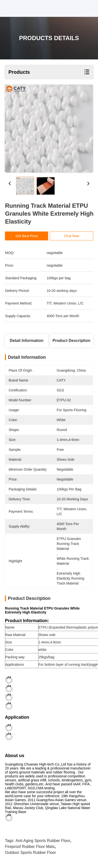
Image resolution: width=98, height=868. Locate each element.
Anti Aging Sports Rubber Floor (43, 841)
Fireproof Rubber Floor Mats (30, 847)
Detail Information (26, 341)
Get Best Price (28, 236)
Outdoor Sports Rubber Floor (30, 853)
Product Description (71, 341)
